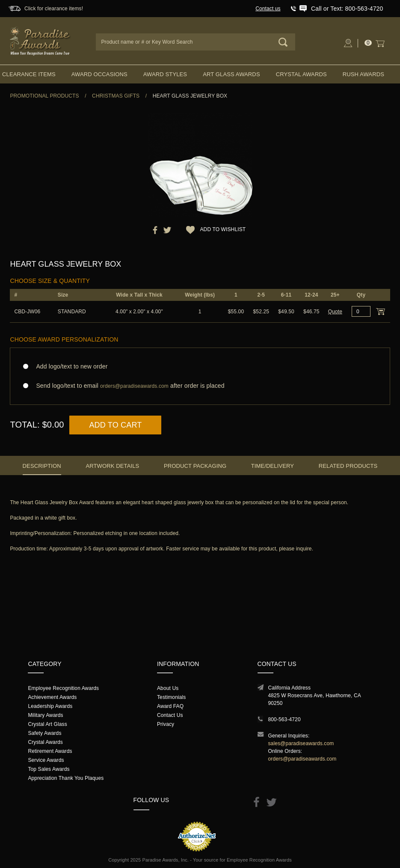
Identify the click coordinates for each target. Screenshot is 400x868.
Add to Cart (115, 425)
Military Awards (45, 715)
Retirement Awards (50, 751)
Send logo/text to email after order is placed (200, 386)
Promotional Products (44, 96)
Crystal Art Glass (47, 724)
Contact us (268, 9)
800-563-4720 (284, 719)
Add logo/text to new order (69, 366)
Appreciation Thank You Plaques (66, 778)
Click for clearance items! (54, 9)
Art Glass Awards (231, 74)
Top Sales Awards (49, 769)
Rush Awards (363, 74)
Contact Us (170, 715)
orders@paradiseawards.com (302, 759)
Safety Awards (44, 733)
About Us (168, 688)
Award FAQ (170, 706)
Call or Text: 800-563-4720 (347, 9)
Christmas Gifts (116, 96)
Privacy (166, 724)
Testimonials (171, 697)
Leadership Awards (50, 706)
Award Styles (165, 74)
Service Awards (46, 760)
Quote (335, 312)
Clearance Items (29, 74)
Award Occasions (99, 74)
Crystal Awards (301, 74)
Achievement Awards (52, 697)
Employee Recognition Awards (63, 688)
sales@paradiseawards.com (301, 743)
